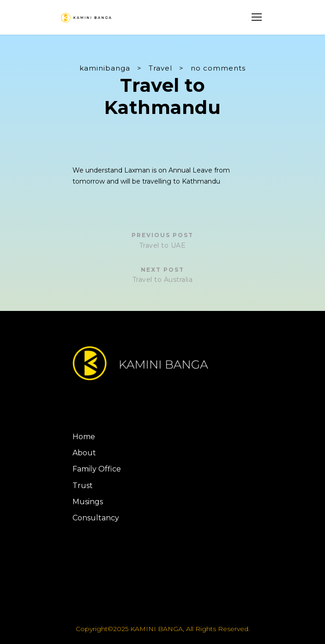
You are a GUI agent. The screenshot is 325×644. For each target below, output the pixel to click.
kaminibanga (105, 68)
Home (84, 437)
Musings (88, 502)
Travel (160, 68)
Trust (83, 486)
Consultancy (96, 518)
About (84, 453)
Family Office (97, 469)
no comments (218, 68)
